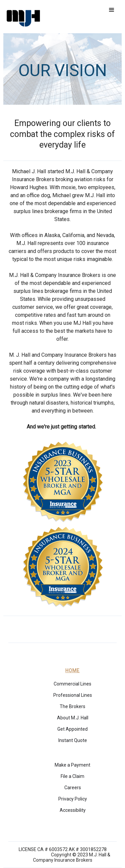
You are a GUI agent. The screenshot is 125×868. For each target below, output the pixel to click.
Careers (73, 788)
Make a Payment (72, 765)
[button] (112, 10)
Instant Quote (73, 740)
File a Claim (72, 776)
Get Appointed (72, 729)
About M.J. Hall (73, 718)
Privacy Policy (73, 799)
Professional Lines (73, 695)
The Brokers (72, 706)
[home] (22, 17)
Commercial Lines (72, 684)
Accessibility (73, 810)
